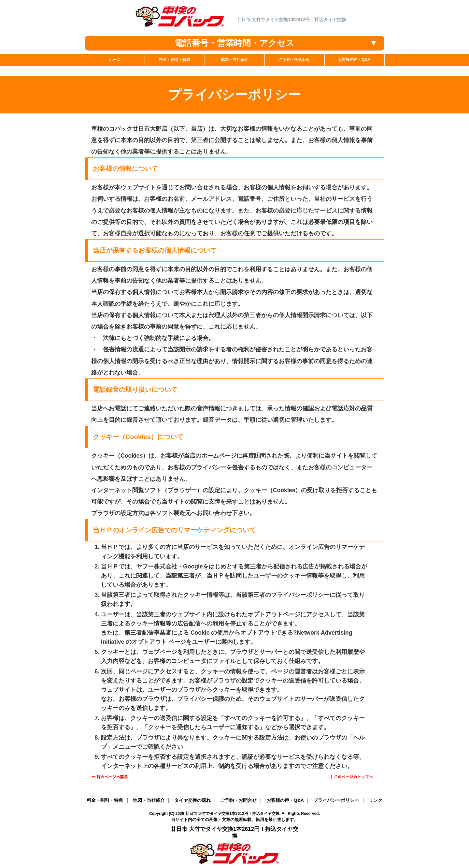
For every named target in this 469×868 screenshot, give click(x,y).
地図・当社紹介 (149, 800)
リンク (376, 800)
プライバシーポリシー (336, 800)
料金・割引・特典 (105, 800)
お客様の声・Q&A (285, 800)
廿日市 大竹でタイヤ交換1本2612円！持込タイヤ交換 (232, 814)
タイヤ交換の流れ (192, 800)
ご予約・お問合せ (238, 800)
